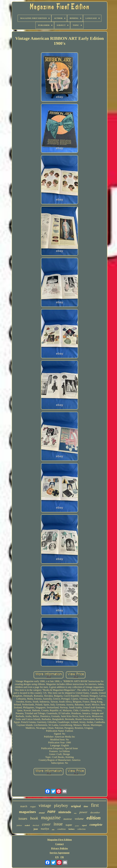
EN (57, 857)
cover (46, 824)
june (36, 829)
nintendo (65, 812)
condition (61, 829)
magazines (27, 812)
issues (23, 818)
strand (42, 813)
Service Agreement (60, 853)
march (24, 806)
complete (96, 825)
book (34, 818)
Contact (60, 844)
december (95, 813)
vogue (33, 807)
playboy (61, 805)
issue (58, 824)
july (53, 829)
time (86, 806)
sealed (27, 825)
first (95, 805)
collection (81, 829)
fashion (19, 825)
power (83, 812)
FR (62, 857)
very (75, 813)
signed (84, 825)
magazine (51, 818)
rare (51, 811)
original (76, 806)
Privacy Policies (60, 848)
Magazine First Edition (60, 840)
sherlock (36, 825)
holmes (72, 829)
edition (94, 818)
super (69, 825)
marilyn (45, 829)
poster (77, 826)
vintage (45, 805)
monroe (68, 819)
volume (79, 819)
